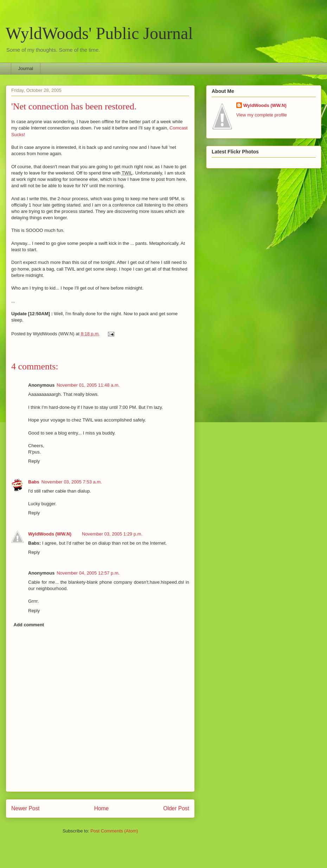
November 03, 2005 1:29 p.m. (112, 534)
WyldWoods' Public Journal (99, 33)
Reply (34, 461)
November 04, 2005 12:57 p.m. (88, 573)
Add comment (29, 625)
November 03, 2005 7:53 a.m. (72, 482)
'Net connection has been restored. (74, 106)
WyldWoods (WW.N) (50, 534)
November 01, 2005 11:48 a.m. (88, 385)
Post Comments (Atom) (114, 831)
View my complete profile (262, 115)
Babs (34, 482)
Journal (26, 68)
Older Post (176, 808)
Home (102, 808)
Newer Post (25, 808)
